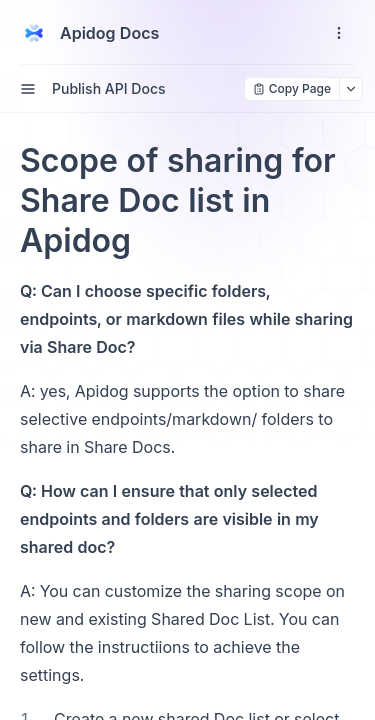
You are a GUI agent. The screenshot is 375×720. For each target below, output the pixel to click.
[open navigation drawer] (339, 33)
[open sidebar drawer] (28, 89)
